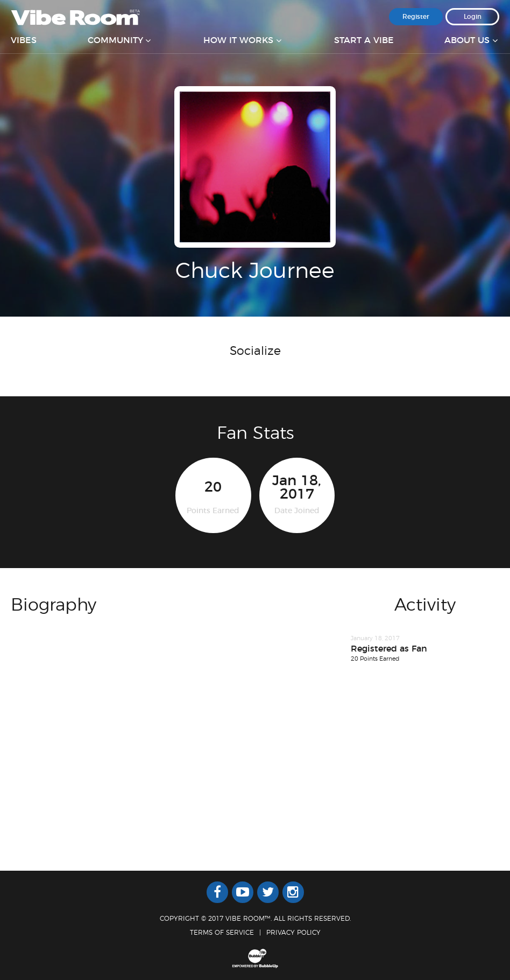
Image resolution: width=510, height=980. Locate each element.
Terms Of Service (222, 933)
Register (416, 17)
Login (473, 17)
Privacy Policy (293, 933)
